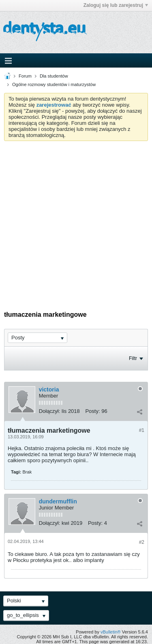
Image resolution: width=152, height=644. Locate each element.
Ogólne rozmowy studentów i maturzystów (54, 84)
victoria (49, 389)
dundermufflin (58, 501)
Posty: (92, 411)
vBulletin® (111, 632)
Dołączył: (50, 411)
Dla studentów (54, 76)
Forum (25, 76)
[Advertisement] (76, 221)
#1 (142, 430)
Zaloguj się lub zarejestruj (116, 5)
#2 (142, 542)
